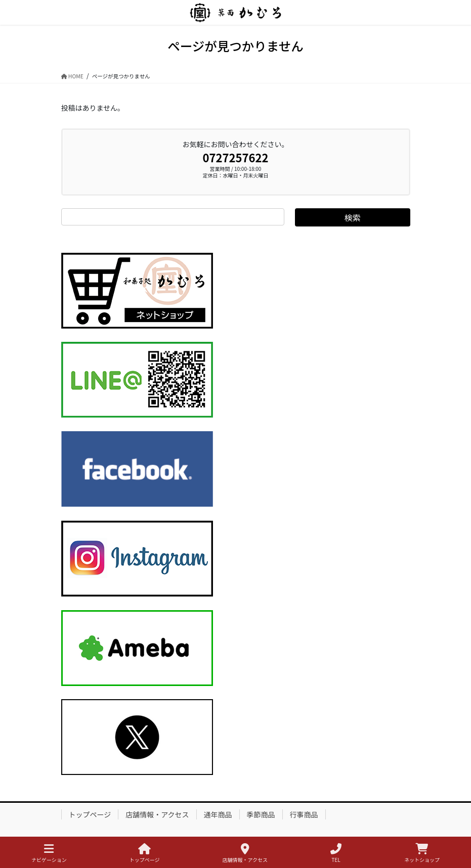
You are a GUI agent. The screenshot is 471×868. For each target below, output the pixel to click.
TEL (336, 853)
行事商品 (304, 814)
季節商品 (261, 814)
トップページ (90, 814)
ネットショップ (422, 853)
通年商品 (218, 814)
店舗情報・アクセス (157, 814)
